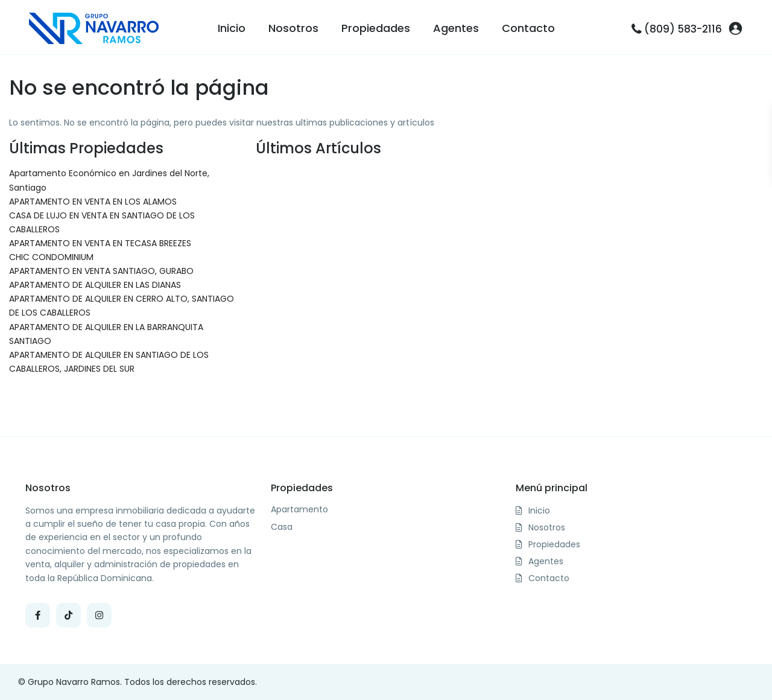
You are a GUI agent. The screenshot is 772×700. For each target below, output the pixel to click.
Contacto (528, 28)
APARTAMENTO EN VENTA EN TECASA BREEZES (100, 243)
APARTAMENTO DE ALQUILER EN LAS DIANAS (95, 285)
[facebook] (38, 615)
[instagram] (99, 615)
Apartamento (299, 510)
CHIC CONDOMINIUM (51, 257)
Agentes (456, 28)
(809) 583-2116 (683, 29)
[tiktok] (68, 615)
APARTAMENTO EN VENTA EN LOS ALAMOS (93, 202)
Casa (282, 527)
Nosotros (293, 28)
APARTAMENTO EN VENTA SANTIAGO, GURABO (101, 271)
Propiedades (376, 28)
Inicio (232, 28)
